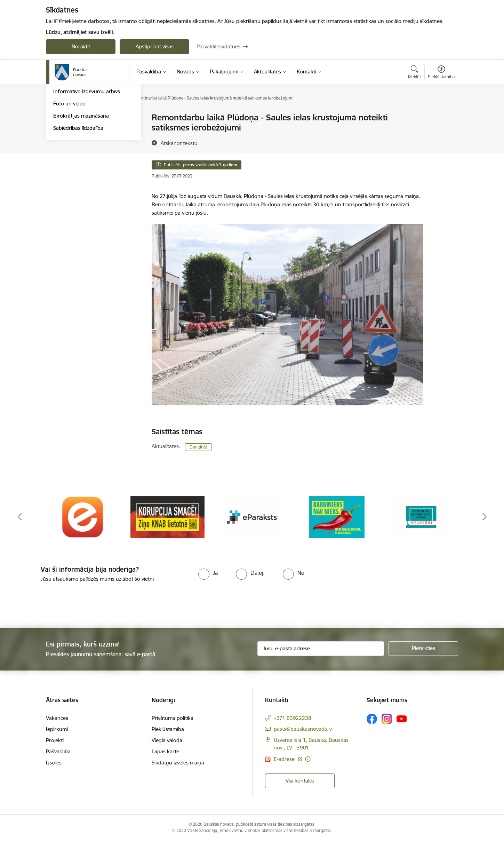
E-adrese (285, 759)
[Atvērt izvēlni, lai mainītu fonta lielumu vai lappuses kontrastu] (441, 73)
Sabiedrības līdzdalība (78, 203)
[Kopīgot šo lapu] (441, 132)
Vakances (57, 718)
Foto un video (69, 178)
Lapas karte (165, 751)
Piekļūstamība (168, 729)
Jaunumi (63, 142)
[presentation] (58, 602)
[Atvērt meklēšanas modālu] (414, 73)
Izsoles (54, 763)
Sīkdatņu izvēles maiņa (178, 763)
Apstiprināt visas (155, 46)
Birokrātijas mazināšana (81, 191)
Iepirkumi (57, 729)
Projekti (55, 740)
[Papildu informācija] (308, 759)
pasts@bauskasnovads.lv (303, 729)
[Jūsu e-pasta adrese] (321, 649)
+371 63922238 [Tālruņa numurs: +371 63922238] (293, 718)
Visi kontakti (300, 781)
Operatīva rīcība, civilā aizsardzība (92, 118)
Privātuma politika (173, 718)
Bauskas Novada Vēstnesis (84, 154)
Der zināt (198, 447)
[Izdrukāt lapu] (441, 115)
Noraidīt (81, 46)
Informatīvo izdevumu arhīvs (87, 166)
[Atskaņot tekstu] (179, 143)
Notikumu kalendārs (77, 130)
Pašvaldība (58, 751)
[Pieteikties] (423, 649)
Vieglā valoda (167, 740)
